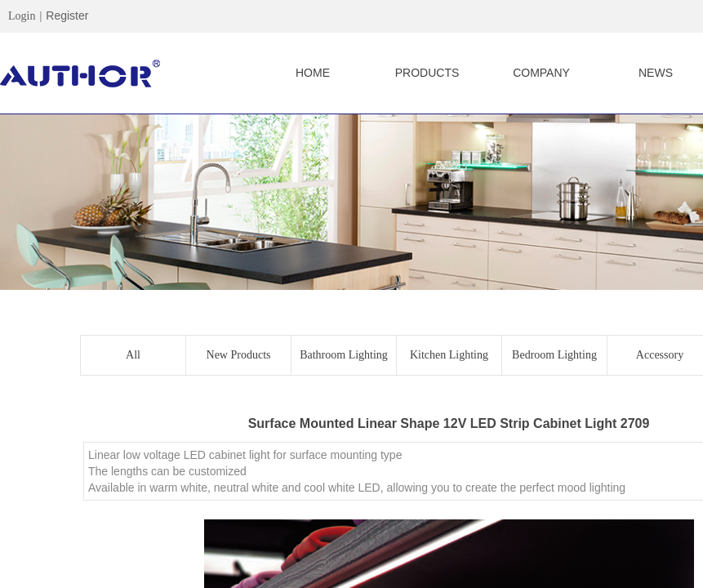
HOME (313, 73)
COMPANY (541, 73)
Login (22, 16)
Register (67, 16)
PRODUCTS (427, 73)
